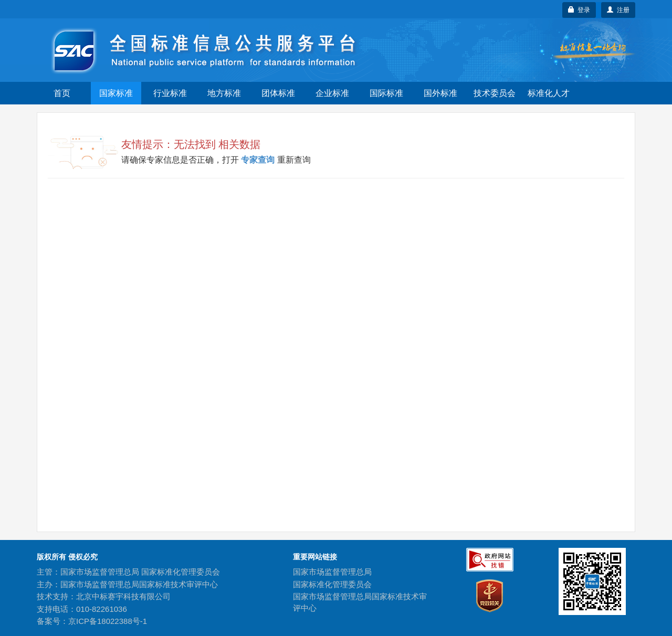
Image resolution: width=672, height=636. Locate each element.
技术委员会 (495, 93)
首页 (62, 93)
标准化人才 (549, 93)
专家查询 (258, 160)
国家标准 (116, 93)
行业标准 (170, 93)
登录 (579, 10)
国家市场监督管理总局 (332, 572)
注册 (618, 10)
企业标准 (332, 93)
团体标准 (278, 93)
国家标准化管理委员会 (332, 584)
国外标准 (440, 93)
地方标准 (224, 93)
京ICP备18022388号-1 (108, 621)
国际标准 (386, 93)
